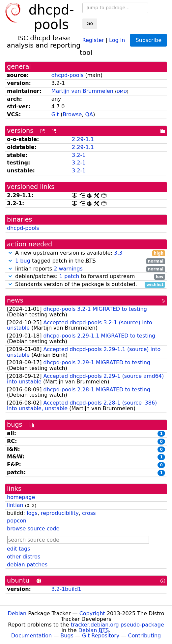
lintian (15, 505)
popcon (17, 521)
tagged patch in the (86, 261)
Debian (17, 613)
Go (90, 23)
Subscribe (148, 40)
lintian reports (86, 269)
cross (89, 513)
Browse (72, 114)
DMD (122, 91)
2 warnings (68, 269)
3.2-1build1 (66, 589)
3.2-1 (79, 155)
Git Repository (101, 636)
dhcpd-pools (68, 75)
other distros (24, 557)
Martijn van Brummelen (82, 91)
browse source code (33, 529)
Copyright (92, 613)
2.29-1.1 (83, 139)
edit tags (18, 549)
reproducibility (60, 513)
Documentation (31, 636)
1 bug (23, 261)
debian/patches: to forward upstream (86, 277)
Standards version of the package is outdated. (86, 285)
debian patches (27, 565)
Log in (117, 40)
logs (32, 513)
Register (93, 40)
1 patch (69, 276)
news (15, 300)
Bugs (67, 636)
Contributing (145, 636)
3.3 (118, 253)
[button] (10, 253)
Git (55, 114)
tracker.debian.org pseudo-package (117, 625)
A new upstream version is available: (86, 253)
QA (89, 114)
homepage (21, 497)
